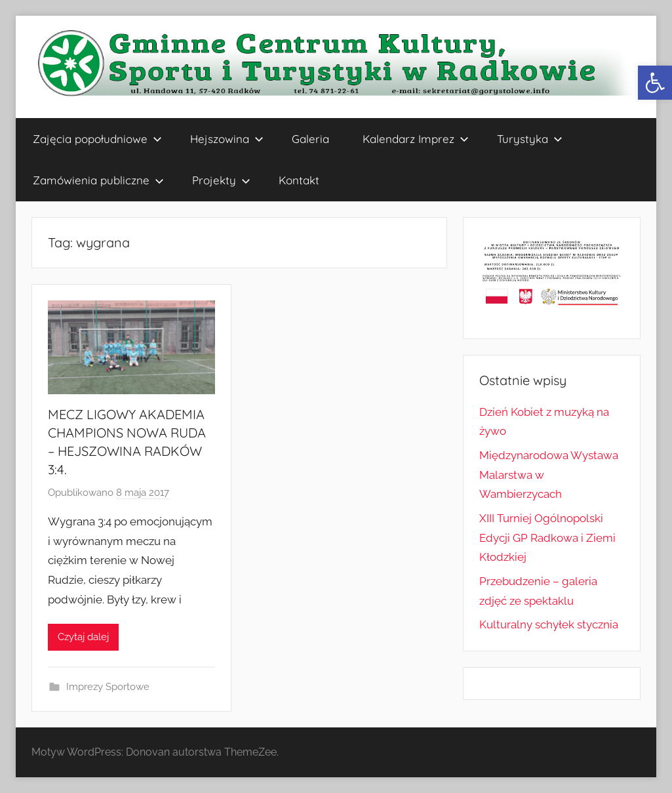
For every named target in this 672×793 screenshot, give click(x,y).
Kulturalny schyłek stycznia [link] (549, 624)
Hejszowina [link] (227, 139)
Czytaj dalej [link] (83, 637)
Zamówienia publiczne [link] (98, 180)
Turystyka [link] (530, 139)
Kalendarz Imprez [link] (416, 139)
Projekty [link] (221, 180)
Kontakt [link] (299, 180)
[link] (655, 83)
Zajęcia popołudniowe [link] (97, 139)
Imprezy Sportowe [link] (108, 687)
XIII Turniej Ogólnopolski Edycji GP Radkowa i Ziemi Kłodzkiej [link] (547, 538)
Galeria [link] (310, 139)
